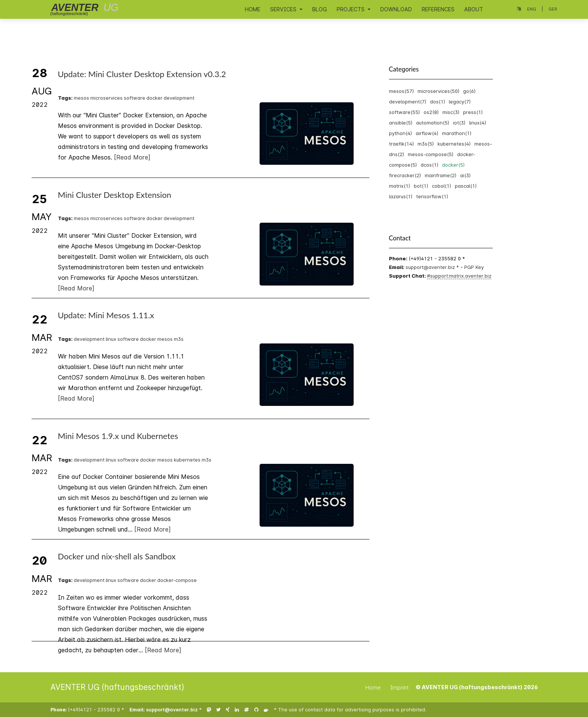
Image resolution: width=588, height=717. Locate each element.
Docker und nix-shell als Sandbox (117, 556)
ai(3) (465, 175)
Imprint (400, 687)
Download (396, 9)
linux (111, 339)
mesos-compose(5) (431, 154)
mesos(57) (401, 91)
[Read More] (132, 157)
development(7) (408, 102)
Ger (553, 9)
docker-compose (177, 580)
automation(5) (433, 123)
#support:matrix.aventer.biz (459, 276)
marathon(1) (457, 133)
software (134, 98)
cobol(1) (441, 186)
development (179, 98)
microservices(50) (438, 91)
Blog (320, 9)
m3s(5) (426, 144)
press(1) (473, 112)
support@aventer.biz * (433, 267)
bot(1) (421, 186)
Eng (532, 9)
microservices (106, 98)
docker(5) (453, 165)
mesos (81, 98)
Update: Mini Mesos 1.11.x (106, 315)
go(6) (469, 91)
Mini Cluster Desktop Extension (115, 195)
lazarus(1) (401, 196)
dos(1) (438, 102)
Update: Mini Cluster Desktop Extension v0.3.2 (142, 74)
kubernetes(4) (454, 144)
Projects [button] (351, 9)
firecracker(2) (405, 175)
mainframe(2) (441, 175)
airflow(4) (427, 133)
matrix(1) (400, 186)
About (474, 9)
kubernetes (187, 460)
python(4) (400, 133)
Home (253, 9)
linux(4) (478, 123)
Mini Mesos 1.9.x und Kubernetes (118, 436)
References (438, 9)
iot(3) (459, 123)
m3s (179, 339)
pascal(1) (466, 186)
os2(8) (431, 112)
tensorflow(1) (432, 196)
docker (154, 98)
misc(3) (451, 112)
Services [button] (284, 9)
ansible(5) (401, 123)
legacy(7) (460, 102)
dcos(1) (429, 165)
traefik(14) (401, 144)
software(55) (404, 112)
